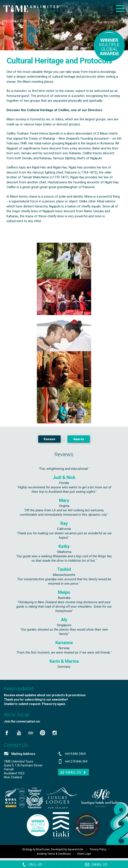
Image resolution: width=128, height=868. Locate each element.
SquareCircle (75, 852)
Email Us (96, 865)
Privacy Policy (98, 852)
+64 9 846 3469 (75, 756)
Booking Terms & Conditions (53, 856)
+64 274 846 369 (76, 764)
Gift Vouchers (105, 22)
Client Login (85, 856)
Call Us (32, 865)
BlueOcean (43, 852)
